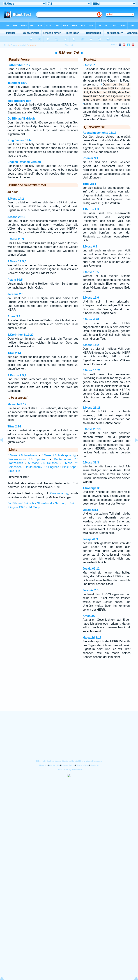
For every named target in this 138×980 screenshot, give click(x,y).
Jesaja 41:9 (90, 539)
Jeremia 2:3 (15, 294)
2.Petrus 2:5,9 (17, 375)
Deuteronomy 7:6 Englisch (42, 467)
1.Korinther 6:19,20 (20, 335)
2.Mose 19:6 (91, 298)
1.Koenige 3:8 (92, 488)
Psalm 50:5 (15, 280)
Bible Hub (14, 471)
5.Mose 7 (89, 65)
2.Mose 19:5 (91, 272)
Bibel (6, 45)
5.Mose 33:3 (91, 462)
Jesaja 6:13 (90, 510)
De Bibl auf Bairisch (21, 119)
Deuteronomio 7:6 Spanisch (27, 459)
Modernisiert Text (19, 101)
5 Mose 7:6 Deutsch (43, 463)
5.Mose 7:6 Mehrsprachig (59, 455)
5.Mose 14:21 (92, 370)
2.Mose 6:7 (90, 247)
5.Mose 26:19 (17, 217)
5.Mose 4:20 (91, 319)
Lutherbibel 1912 (19, 65)
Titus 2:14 (14, 353)
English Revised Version (24, 162)
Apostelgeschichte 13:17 (100, 133)
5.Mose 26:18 (92, 408)
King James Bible (19, 140)
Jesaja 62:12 (91, 569)
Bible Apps (69, 467)
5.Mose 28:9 (16, 239)
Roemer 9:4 (90, 158)
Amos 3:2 (14, 316)
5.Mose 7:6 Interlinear (22, 455)
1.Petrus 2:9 (91, 209)
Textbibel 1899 (17, 83)
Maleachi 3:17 (17, 404)
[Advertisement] (69, 689)
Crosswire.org (59, 493)
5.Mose (14, 45)
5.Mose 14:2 (16, 199)
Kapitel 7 (24, 45)
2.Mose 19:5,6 (17, 261)
